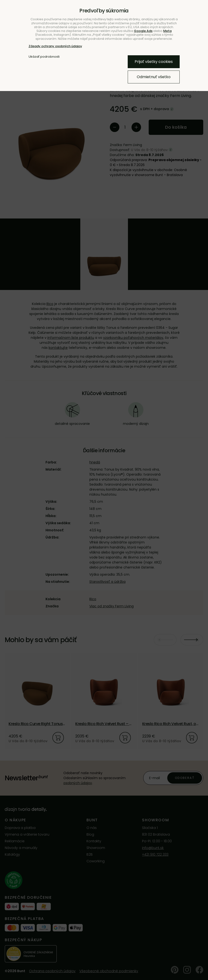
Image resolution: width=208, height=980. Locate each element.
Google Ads (143, 31)
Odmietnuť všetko (154, 77)
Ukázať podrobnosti (44, 57)
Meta (167, 31)
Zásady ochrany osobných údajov (55, 46)
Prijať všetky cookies (154, 62)
